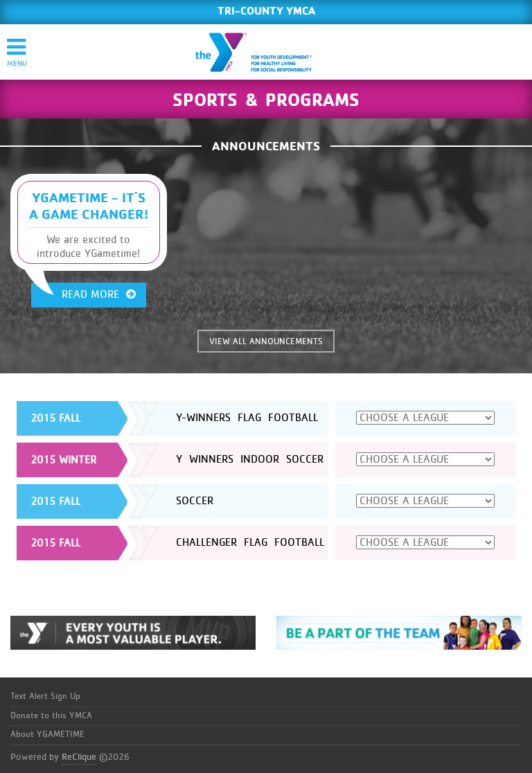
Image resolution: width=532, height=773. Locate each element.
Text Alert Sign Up (45, 696)
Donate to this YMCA (51, 716)
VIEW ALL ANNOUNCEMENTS (266, 342)
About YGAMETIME (47, 735)
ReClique (79, 757)
